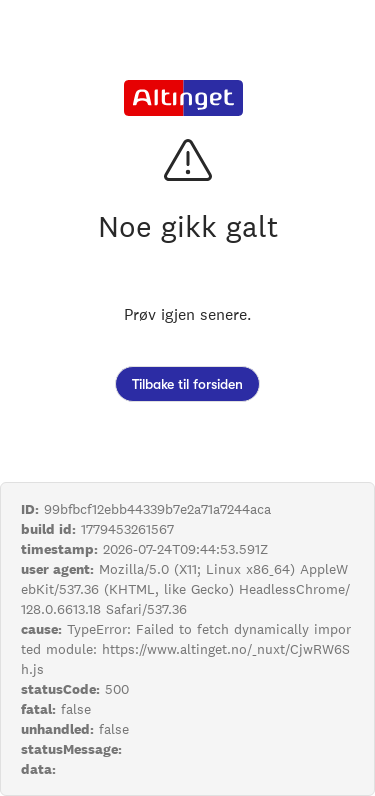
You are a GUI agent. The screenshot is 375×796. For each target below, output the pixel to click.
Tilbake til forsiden (187, 384)
